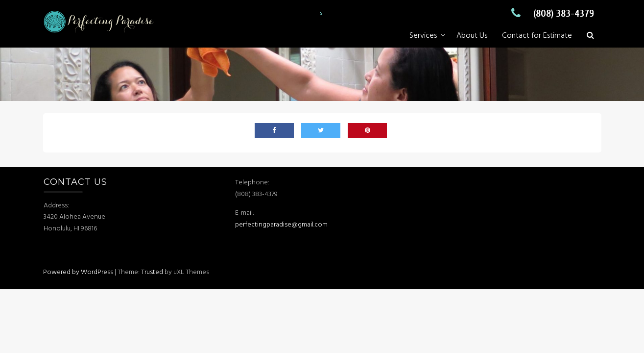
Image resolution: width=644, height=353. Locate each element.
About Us (472, 36)
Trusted (152, 272)
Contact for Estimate (537, 36)
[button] (590, 36)
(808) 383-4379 (550, 13)
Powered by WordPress (78, 272)
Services (423, 36)
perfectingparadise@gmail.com (282, 225)
